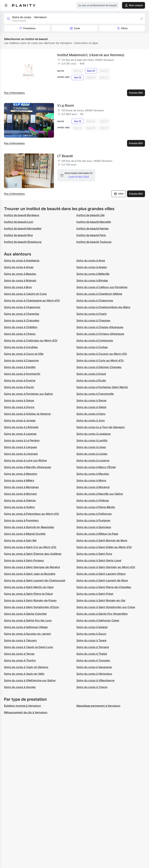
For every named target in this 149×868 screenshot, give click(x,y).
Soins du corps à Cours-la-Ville (24, 354)
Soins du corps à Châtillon (21, 327)
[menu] (6, 5)
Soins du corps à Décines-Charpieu (99, 367)
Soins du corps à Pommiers (21, 520)
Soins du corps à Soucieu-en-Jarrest (27, 634)
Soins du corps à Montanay (21, 487)
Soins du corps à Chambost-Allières (99, 294)
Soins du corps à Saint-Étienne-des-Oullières (33, 554)
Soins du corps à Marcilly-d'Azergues (28, 467)
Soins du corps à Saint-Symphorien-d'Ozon (32, 607)
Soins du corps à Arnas (19, 267)
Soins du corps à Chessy (20, 334)
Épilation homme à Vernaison (22, 706)
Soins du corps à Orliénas (93, 500)
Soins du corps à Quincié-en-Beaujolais (29, 527)
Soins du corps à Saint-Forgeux (24, 560)
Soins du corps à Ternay (19, 654)
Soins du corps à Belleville (93, 274)
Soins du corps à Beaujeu (20, 274)
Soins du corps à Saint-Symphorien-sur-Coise (106, 607)
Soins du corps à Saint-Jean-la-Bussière (30, 574)
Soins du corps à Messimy (21, 474)
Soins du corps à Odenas (20, 500)
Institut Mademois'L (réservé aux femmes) (91, 55)
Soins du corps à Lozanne (93, 460)
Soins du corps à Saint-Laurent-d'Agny (101, 574)
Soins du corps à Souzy (91, 634)
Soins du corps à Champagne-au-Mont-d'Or (32, 300)
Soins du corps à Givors (19, 407)
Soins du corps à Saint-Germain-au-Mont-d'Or (106, 567)
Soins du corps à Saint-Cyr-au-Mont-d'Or (30, 547)
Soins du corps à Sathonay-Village (26, 627)
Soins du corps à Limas (91, 447)
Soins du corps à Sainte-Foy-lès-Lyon (28, 620)
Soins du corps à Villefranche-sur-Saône (30, 680)
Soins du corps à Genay (91, 400)
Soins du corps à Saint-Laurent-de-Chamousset (35, 580)
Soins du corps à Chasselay (22, 320)
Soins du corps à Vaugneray (94, 667)
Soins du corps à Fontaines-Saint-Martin (102, 387)
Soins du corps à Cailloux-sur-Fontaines (102, 287)
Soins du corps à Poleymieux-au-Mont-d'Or (32, 514)
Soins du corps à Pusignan (93, 520)
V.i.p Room (66, 105)
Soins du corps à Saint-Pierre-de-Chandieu (104, 587)
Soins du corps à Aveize (92, 267)
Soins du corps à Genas (19, 400)
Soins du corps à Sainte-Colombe (25, 614)
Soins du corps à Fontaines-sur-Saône (28, 394)
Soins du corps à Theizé (92, 654)
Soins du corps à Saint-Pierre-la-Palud (28, 594)
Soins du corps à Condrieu (21, 347)
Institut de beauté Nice (18, 235)
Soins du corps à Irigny (91, 414)
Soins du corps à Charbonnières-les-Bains (103, 307)
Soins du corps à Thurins (20, 660)
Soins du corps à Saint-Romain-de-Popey (30, 600)
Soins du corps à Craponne (21, 360)
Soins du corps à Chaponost (22, 307)
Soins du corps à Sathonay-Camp (98, 620)
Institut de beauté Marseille (94, 222)
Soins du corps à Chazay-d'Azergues (100, 327)
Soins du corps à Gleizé (91, 407)
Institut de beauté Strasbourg (23, 242)
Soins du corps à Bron (18, 287)
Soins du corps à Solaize (92, 627)
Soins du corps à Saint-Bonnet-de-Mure (102, 540)
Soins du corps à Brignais (20, 280)
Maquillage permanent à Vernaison (98, 706)
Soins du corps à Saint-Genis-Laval (99, 560)
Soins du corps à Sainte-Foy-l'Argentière (102, 614)
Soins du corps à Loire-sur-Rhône (25, 460)
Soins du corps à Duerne (20, 380)
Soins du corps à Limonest (21, 454)
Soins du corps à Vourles (20, 687)
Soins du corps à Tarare (91, 640)
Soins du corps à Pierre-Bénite (96, 507)
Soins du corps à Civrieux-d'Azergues (100, 334)
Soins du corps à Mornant (20, 494)
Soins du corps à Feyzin (19, 387)
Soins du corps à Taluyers (20, 640)
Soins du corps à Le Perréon (22, 440)
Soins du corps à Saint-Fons (94, 554)
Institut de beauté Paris (91, 235)
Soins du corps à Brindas (92, 280)
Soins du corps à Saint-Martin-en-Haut (29, 587)
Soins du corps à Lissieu (92, 454)
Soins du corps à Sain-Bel (20, 540)
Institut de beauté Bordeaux (22, 215)
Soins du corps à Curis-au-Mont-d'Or (100, 360)
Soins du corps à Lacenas (20, 434)
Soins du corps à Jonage (20, 420)
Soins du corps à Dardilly (20, 367)
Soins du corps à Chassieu (93, 320)
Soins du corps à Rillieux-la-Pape (97, 534)
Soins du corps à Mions (91, 480)
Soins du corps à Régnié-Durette (25, 534)
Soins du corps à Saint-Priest (95, 594)
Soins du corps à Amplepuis (22, 260)
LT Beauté (65, 156)
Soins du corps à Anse (91, 260)
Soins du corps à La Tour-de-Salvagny (101, 427)
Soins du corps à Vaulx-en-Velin (24, 674)
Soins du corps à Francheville (95, 394)
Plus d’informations (14, 93)
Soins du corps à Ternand (93, 647)
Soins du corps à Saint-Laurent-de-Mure (102, 580)
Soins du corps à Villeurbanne (95, 680)
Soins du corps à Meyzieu (93, 474)
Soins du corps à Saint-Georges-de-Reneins (32, 567)
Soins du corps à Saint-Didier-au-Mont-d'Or (104, 547)
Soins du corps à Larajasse (93, 434)
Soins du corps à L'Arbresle (21, 427)
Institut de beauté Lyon (19, 222)
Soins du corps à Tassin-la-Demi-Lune (28, 647)
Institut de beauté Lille (90, 215)
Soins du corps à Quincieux (94, 527)
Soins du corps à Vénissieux (94, 674)
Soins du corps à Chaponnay (95, 300)
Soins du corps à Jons (91, 420)
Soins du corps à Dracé (91, 374)
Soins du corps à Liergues (20, 447)
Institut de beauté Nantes (93, 228)
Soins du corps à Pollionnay (94, 514)
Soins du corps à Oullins (19, 507)
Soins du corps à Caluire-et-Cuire (25, 294)
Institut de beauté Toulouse (94, 242)
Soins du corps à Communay (95, 340)
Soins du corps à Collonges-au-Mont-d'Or (31, 340)
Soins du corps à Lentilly (92, 440)
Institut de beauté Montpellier (23, 228)
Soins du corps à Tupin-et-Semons (26, 667)
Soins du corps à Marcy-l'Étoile (96, 467)
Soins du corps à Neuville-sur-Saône (100, 494)
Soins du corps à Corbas (92, 347)
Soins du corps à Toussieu (93, 660)
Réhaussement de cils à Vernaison (26, 712)
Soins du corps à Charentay (22, 314)
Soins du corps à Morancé (93, 487)
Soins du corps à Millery (19, 480)
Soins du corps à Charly (92, 314)
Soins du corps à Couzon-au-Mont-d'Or (102, 354)
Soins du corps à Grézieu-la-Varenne (27, 414)
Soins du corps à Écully (91, 380)
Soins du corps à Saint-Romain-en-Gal (101, 600)
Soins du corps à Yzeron (92, 687)
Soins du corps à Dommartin (22, 374)
